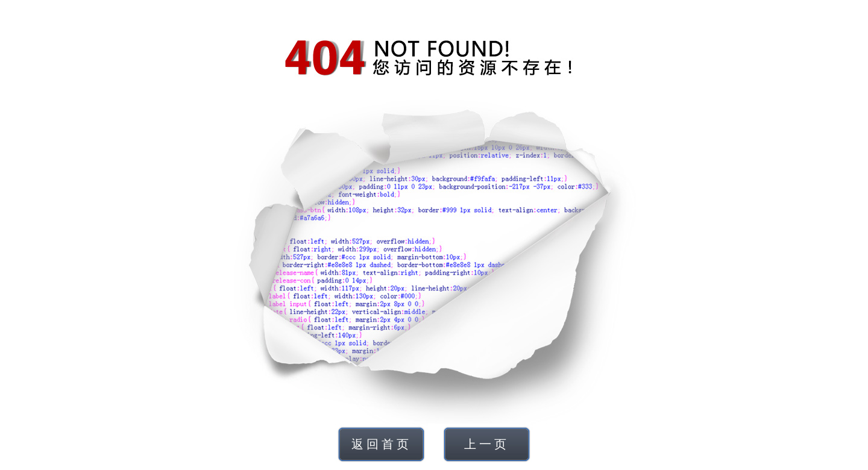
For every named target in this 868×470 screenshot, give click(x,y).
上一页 (487, 444)
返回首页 (382, 444)
